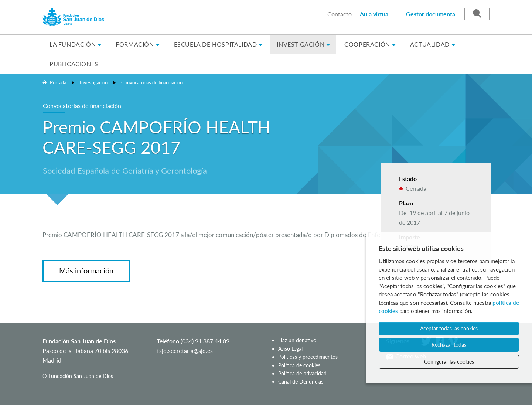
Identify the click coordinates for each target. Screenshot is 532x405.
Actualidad (430, 44)
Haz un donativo (297, 340)
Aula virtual (375, 14)
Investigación (301, 44)
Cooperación (367, 44)
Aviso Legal (290, 349)
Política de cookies (299, 365)
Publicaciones (74, 64)
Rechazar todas (449, 345)
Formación (135, 44)
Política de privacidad (302, 373)
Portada (58, 82)
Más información (86, 270)
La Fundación (73, 44)
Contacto (340, 14)
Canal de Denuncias (301, 382)
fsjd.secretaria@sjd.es (185, 350)
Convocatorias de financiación (152, 82)
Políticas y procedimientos (308, 357)
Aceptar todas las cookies (449, 328)
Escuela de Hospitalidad (216, 44)
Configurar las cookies (449, 362)
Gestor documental (431, 14)
